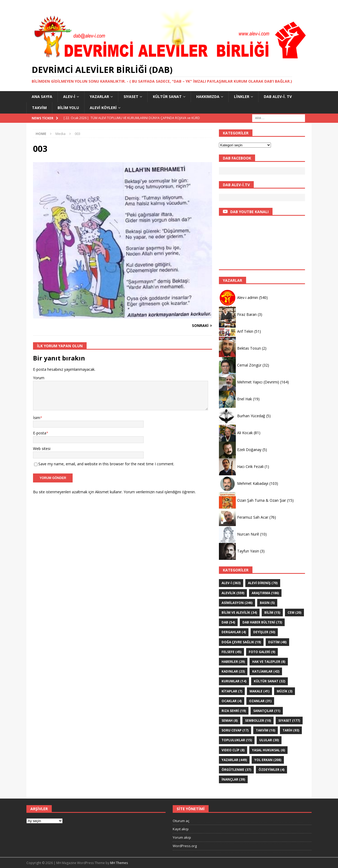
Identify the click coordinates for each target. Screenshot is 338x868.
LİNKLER (242, 97)
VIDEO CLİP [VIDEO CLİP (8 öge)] (233, 750)
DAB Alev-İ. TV (278, 97)
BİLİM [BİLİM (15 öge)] (272, 613)
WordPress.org (185, 846)
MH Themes (119, 863)
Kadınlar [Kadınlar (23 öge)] (233, 671)
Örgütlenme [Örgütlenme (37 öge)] (236, 770)
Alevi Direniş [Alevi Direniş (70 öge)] (263, 583)
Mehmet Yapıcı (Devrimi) (258, 382)
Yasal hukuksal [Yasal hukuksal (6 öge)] (268, 750)
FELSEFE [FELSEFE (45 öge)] (231, 652)
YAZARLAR (99, 97)
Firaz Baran (247, 314)
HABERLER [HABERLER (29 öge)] (233, 662)
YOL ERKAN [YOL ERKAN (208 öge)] (268, 760)
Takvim (39, 108)
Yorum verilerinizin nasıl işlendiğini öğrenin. (160, 492)
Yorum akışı (182, 837)
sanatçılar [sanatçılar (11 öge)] (267, 711)
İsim (37, 418)
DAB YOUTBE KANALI (249, 212)
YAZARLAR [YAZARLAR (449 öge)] (234, 760)
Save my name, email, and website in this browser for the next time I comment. (106, 464)
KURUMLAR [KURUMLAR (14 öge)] (234, 681)
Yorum (39, 378)
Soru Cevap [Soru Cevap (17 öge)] (235, 730)
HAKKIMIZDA (208, 97)
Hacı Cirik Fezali (250, 466)
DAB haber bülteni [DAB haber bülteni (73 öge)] (262, 622)
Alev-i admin (248, 297)
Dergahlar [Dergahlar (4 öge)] (234, 632)
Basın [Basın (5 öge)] (267, 603)
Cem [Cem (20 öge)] (294, 613)
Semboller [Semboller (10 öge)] (258, 721)
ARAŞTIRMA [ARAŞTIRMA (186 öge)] (265, 593)
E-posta (40, 433)
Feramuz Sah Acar (253, 517)
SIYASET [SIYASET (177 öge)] (289, 721)
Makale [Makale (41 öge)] (259, 691)
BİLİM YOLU (68, 108)
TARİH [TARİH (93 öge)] (291, 730)
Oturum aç (181, 821)
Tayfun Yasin (248, 551)
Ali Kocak (245, 433)
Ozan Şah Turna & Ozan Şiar (262, 500)
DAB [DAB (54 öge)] (228, 622)
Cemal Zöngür (249, 365)
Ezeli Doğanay (249, 450)
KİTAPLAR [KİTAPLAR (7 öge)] (232, 691)
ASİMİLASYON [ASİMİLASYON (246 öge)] (237, 603)
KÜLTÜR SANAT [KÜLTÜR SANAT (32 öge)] (269, 681)
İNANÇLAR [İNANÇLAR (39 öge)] (233, 779)
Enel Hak (245, 399)
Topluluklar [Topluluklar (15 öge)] (237, 740)
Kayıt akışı (181, 829)
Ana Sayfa (42, 97)
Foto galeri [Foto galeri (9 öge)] (262, 652)
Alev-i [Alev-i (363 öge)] (231, 583)
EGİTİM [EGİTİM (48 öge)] (277, 642)
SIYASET (131, 97)
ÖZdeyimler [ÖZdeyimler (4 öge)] (271, 770)
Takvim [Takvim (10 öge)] (266, 730)
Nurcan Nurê (248, 534)
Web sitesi (42, 449)
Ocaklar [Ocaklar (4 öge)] (232, 701)
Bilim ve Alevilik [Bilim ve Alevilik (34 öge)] (239, 613)
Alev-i (69, 97)
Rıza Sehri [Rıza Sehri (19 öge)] (234, 711)
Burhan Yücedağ (251, 416)
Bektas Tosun (249, 348)
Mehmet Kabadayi (253, 483)
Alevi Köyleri (103, 108)
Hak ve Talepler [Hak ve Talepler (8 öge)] (269, 662)
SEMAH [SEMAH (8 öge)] (230, 721)
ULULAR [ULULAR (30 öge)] (269, 740)
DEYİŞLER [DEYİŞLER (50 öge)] (264, 632)
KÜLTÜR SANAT (167, 97)
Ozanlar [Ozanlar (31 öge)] (260, 701)
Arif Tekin (245, 331)
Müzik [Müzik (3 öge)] (285, 691)
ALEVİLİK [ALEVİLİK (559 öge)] (233, 593)
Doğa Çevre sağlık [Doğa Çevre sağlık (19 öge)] (241, 642)
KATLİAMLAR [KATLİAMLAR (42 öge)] (266, 671)
